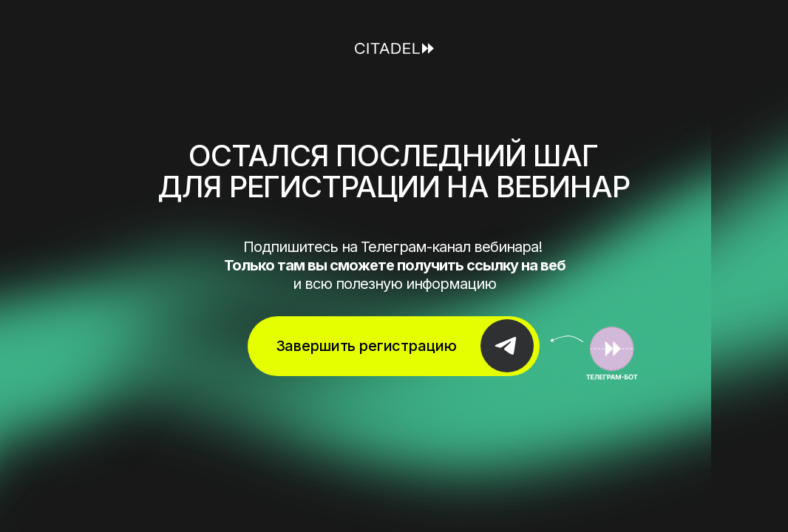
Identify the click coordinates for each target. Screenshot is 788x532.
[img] (594, 354)
